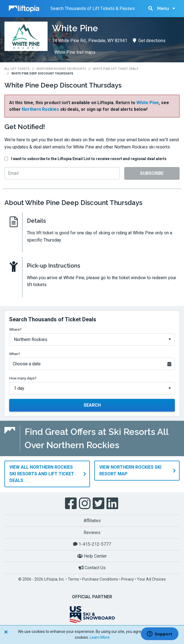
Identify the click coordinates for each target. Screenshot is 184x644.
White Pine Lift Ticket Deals (116, 69)
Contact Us (92, 567)
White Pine (148, 103)
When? (15, 354)
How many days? (23, 378)
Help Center (92, 556)
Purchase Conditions (100, 579)
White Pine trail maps (75, 52)
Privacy (128, 579)
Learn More (100, 637)
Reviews (92, 532)
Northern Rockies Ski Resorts (61, 69)
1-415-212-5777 (92, 544)
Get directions (149, 41)
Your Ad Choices (151, 579)
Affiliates (92, 520)
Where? (15, 329)
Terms (73, 579)
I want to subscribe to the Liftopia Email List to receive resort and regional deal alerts (89, 159)
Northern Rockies (40, 109)
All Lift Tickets (17, 69)
